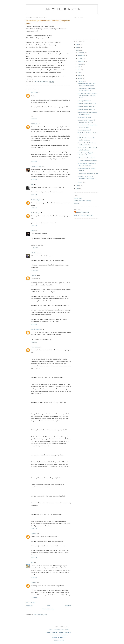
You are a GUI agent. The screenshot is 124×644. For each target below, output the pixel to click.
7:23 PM (34, 578)
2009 (78, 44)
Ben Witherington (62, 9)
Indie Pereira (34, 253)
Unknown (34, 534)
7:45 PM (34, 162)
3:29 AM (34, 195)
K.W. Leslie (34, 124)
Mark (32, 231)
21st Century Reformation (59, 632)
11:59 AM (34, 270)
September (81, 61)
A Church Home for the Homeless (87, 161)
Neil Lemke (34, 92)
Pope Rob (34, 275)
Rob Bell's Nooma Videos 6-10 (86, 106)
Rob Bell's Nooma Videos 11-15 (87, 104)
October (80, 58)
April (80, 75)
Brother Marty (35, 213)
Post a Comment (31, 602)
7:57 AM (34, 558)
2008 (78, 47)
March (80, 78)
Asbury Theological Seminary (83, 201)
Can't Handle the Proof (84, 130)
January (80, 182)
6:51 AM (34, 529)
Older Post (68, 606)
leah (32, 563)
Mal (32, 184)
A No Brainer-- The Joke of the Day (88, 173)
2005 (78, 188)
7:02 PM (34, 342)
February (81, 81)
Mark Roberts (59, 637)
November (81, 55)
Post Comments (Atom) (41, 615)
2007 (78, 50)
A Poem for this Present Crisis (86, 158)
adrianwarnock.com (59, 630)
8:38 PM (34, 179)
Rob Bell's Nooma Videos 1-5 (86, 109)
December (81, 53)
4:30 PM (34, 324)
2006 (78, 186)
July (79, 67)
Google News (78, 198)
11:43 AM (34, 248)
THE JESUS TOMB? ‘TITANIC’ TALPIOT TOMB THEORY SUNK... (87, 96)
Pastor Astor (34, 347)
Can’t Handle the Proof (84, 117)
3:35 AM (34, 208)
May (79, 73)
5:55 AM (34, 226)
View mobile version (48, 609)
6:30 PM (34, 119)
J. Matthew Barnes (36, 167)
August (80, 64)
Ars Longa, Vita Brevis (84, 101)
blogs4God (59, 640)
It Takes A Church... (59, 635)
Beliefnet (77, 203)
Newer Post (29, 606)
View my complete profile (83, 215)
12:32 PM (34, 598)
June (79, 70)
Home (49, 606)
